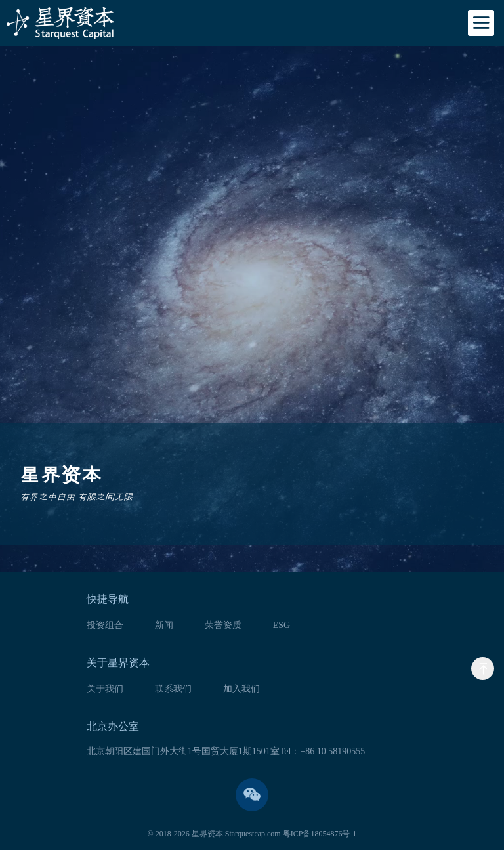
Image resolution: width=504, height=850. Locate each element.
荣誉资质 (223, 626)
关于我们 (105, 689)
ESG (282, 626)
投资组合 (105, 626)
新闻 (164, 626)
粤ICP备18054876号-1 (320, 834)
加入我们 (241, 689)
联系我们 (173, 689)
